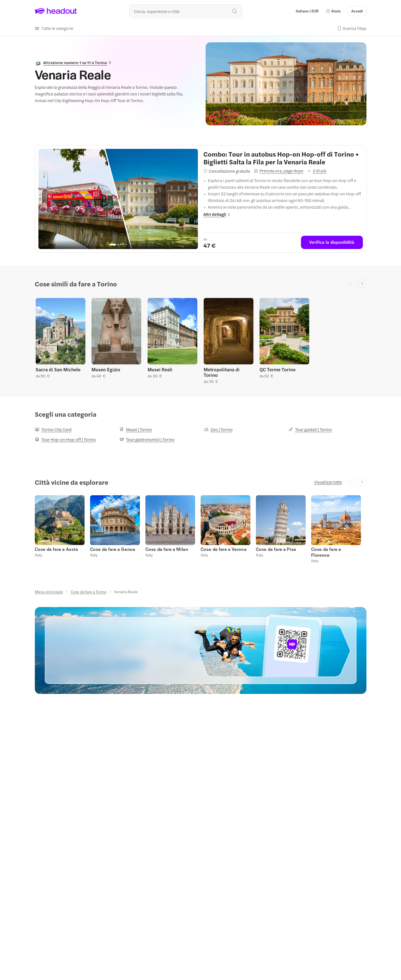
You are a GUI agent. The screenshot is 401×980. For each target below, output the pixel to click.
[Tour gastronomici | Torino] (147, 439)
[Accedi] (357, 11)
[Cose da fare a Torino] (89, 592)
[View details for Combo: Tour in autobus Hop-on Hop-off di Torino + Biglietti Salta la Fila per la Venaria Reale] (283, 158)
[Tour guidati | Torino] (310, 429)
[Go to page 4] (124, 245)
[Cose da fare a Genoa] (113, 549)
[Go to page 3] (121, 245)
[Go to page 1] (113, 245)
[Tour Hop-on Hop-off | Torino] (65, 439)
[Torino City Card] (53, 429)
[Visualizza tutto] (328, 482)
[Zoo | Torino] (218, 429)
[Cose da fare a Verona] (224, 549)
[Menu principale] (49, 592)
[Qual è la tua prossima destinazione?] (186, 11)
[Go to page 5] (126, 245)
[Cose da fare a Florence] (326, 552)
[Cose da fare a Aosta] (57, 549)
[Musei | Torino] (136, 429)
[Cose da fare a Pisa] (276, 549)
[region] (118, 199)
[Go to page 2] (118, 245)
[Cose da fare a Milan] (167, 549)
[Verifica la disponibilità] (332, 242)
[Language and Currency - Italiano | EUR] (307, 11)
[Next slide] (362, 284)
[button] (333, 11)
